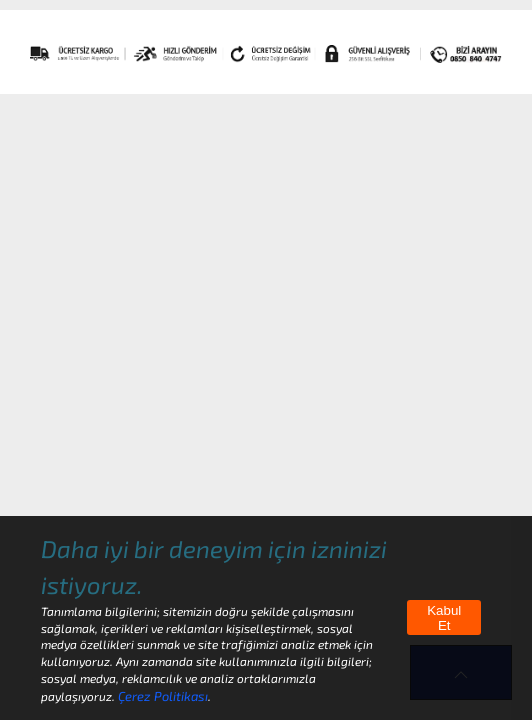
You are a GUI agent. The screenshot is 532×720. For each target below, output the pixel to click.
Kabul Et (444, 618)
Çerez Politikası (163, 696)
